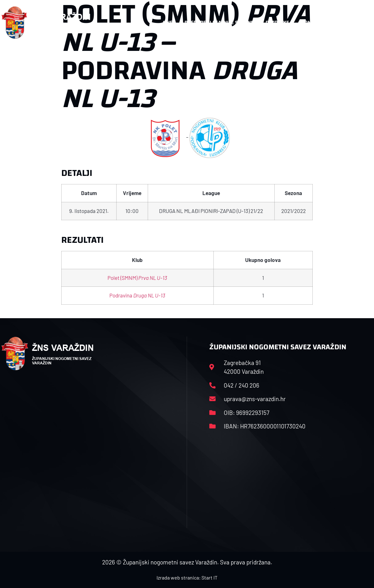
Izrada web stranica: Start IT (187, 577)
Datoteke (277, 22)
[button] (360, 23)
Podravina (137, 295)
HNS (168, 22)
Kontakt (312, 22)
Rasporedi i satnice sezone (219, 22)
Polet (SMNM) (137, 278)
